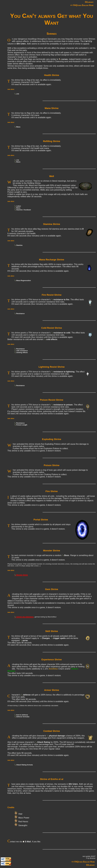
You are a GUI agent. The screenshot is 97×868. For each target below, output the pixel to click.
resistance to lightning (64, 372)
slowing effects (22, 352)
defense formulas (23, 717)
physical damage (57, 736)
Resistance (20, 314)
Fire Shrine (52, 491)
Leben (19, 206)
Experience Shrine (52, 660)
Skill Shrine (52, 631)
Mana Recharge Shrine (52, 260)
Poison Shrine (52, 465)
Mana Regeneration (24, 280)
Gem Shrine (52, 589)
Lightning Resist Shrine (52, 367)
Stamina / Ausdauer (24, 210)
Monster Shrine (52, 551)
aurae (25, 640)
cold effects (52, 339)
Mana (18, 127)
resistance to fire (61, 300)
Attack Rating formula (24, 765)
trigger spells (59, 638)
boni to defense (22, 715)
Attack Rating (44, 742)
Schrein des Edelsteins (25, 617)
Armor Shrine (52, 690)
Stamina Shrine (52, 224)
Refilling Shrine (52, 141)
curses (65, 59)
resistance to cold (62, 333)
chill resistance (22, 351)
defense (27, 695)
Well (52, 176)
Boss (67, 555)
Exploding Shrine (52, 439)
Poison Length (22, 425)
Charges (46, 638)
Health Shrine (52, 75)
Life (18, 94)
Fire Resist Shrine (52, 295)
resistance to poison (63, 405)
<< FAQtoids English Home (82, 5)
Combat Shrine (52, 731)
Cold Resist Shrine (52, 328)
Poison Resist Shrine (52, 400)
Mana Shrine (52, 108)
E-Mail (28, 842)
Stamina (19, 245)
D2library (89, 2)
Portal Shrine (41, 520)
